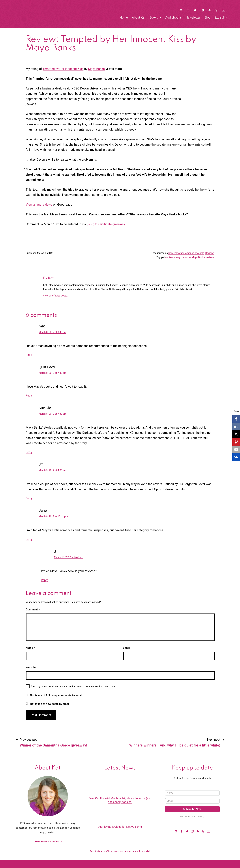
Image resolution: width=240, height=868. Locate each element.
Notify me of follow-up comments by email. (57, 695)
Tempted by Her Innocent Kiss (63, 69)
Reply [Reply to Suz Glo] (29, 452)
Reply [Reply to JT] (29, 498)
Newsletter (193, 17)
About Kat (139, 17)
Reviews (210, 253)
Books (154, 17)
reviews (210, 257)
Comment (33, 609)
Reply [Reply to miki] (29, 355)
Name (30, 648)
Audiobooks (173, 17)
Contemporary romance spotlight (186, 253)
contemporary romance (178, 257)
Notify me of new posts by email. (50, 704)
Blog (207, 17)
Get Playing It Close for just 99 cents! (120, 827)
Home (124, 17)
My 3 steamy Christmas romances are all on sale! (120, 851)
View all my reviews (39, 205)
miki (42, 326)
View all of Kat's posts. (55, 296)
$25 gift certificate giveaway (106, 224)
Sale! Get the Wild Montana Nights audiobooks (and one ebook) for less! (120, 800)
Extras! (219, 17)
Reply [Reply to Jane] (29, 539)
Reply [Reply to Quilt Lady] (29, 396)
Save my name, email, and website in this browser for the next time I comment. (74, 687)
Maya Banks (96, 69)
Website (31, 667)
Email (127, 648)
